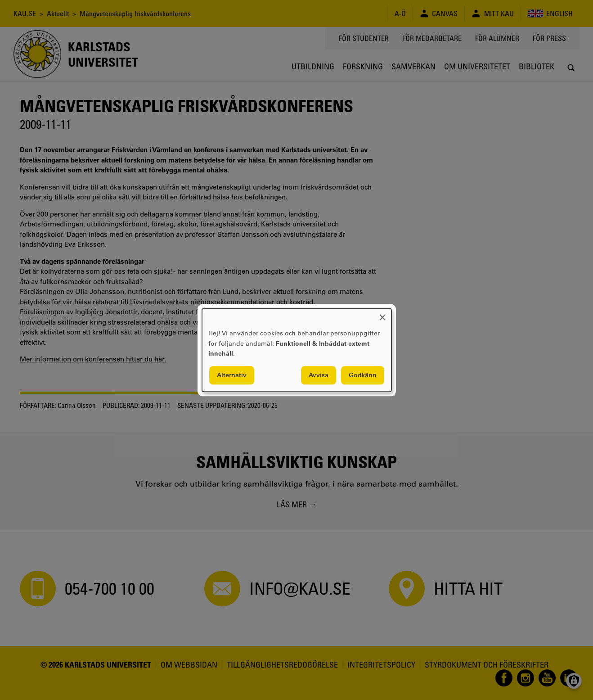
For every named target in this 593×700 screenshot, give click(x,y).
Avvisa (319, 375)
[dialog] (297, 350)
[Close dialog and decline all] (382, 314)
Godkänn (363, 375)
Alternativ (232, 375)
